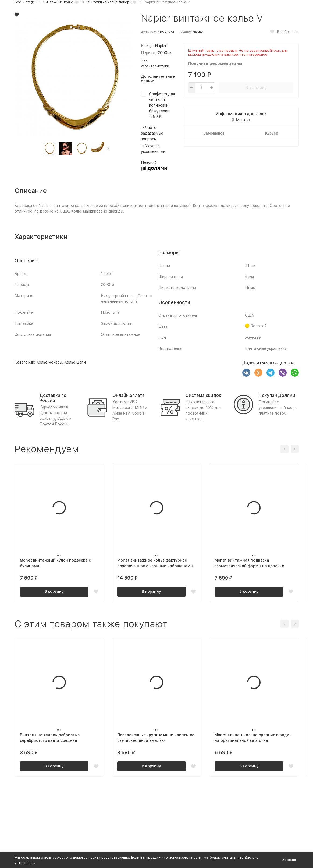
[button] (108, 149)
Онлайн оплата (129, 395)
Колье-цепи (75, 362)
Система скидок (203, 395)
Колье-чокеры (49, 362)
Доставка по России (53, 398)
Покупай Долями (277, 395)
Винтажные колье (59, 2)
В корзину (256, 88)
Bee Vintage (25, 2)
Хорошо (289, 860)
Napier (198, 32)
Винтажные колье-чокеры (109, 2)
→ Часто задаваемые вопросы (152, 133)
